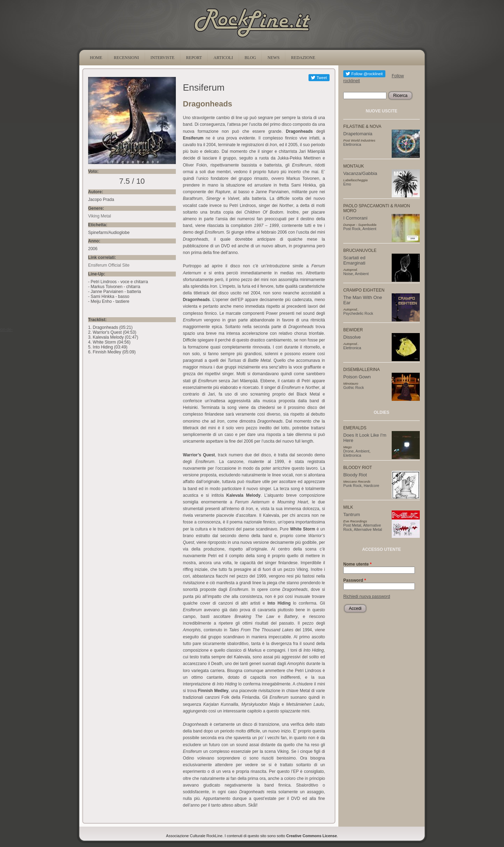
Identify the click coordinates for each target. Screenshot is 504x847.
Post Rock (352, 229)
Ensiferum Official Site (109, 265)
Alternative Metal (368, 529)
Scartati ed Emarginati (354, 260)
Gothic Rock (354, 387)
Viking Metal (100, 216)
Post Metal (352, 525)
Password (355, 580)
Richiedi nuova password (367, 597)
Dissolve (352, 337)
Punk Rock (352, 486)
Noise (348, 274)
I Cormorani (355, 218)
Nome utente (357, 564)
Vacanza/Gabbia (360, 173)
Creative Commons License (312, 836)
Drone (348, 451)
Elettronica (352, 144)
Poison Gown (357, 377)
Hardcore (371, 486)
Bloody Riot (355, 475)
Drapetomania (358, 134)
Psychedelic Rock (358, 313)
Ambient (370, 229)
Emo (347, 184)
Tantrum (352, 514)
